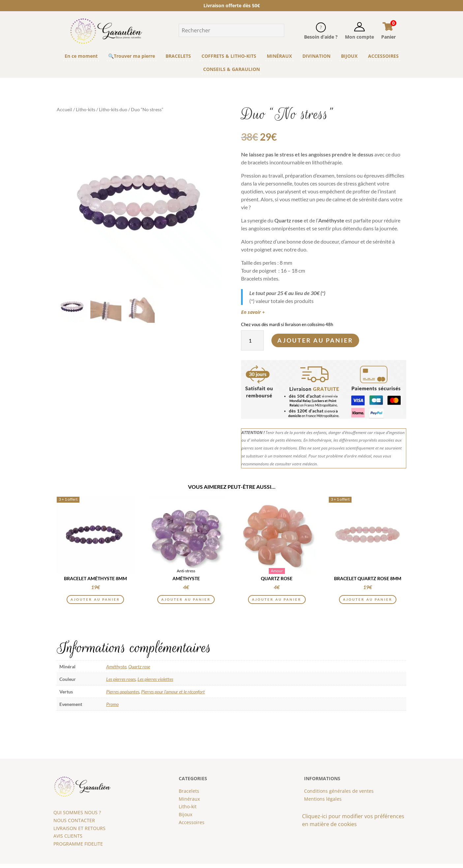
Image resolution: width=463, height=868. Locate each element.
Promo (112, 708)
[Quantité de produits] (252, 340)
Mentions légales (323, 803)
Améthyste (116, 671)
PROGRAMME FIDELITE (78, 848)
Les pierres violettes (155, 683)
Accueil (64, 109)
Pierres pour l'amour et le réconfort (173, 696)
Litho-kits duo (113, 109)
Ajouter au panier (315, 340)
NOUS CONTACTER (74, 825)
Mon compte (359, 37)
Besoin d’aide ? (321, 37)
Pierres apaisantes (123, 696)
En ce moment (81, 56)
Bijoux (185, 819)
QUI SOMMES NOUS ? (77, 817)
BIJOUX (349, 56)
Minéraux (189, 803)
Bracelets (189, 795)
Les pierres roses (121, 683)
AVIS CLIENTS (68, 840)
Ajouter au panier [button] (95, 602)
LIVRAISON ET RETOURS (79, 833)
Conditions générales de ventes (339, 795)
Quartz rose (139, 671)
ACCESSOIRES (383, 56)
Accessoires (192, 827)
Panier (388, 37)
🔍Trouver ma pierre (132, 56)
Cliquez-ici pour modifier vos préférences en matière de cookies (353, 824)
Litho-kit (188, 811)
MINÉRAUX (279, 56)
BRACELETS (178, 56)
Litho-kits (86, 109)
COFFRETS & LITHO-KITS (229, 56)
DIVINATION (316, 56)
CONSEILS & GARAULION (231, 69)
